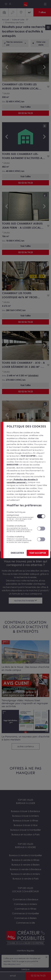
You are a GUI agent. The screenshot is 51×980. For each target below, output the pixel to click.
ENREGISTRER (17, 553)
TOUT (38, 553)
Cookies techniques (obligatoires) (20, 516)
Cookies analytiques (20, 528)
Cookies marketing (20, 539)
